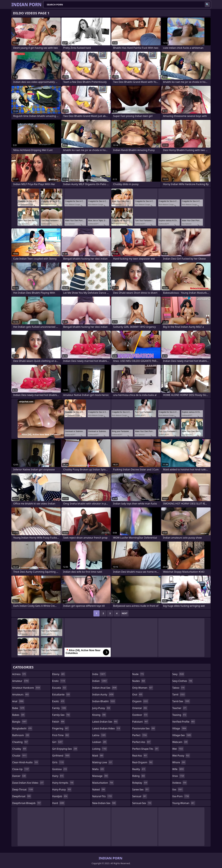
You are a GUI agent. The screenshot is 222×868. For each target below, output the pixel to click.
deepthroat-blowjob (27, 803)
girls (58, 762)
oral (138, 694)
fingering (61, 728)
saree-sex (141, 789)
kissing (99, 715)
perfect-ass (142, 742)
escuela (60, 688)
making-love (103, 762)
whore (179, 762)
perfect (140, 735)
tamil (179, 694)
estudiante (61, 694)
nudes (139, 681)
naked (99, 789)
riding (139, 776)
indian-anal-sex (105, 688)
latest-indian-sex (105, 722)
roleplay (140, 783)
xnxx (178, 776)
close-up (21, 769)
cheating (20, 742)
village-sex (182, 735)
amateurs (21, 694)
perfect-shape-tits (146, 749)
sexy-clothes (182, 681)
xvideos (180, 783)
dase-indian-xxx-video (28, 783)
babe (19, 708)
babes (19, 715)
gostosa (60, 769)
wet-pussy (181, 756)
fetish (59, 722)
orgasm (140, 701)
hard (59, 803)
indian (100, 681)
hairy (58, 776)
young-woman (184, 803)
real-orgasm (143, 762)
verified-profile (184, 722)
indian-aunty (103, 694)
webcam (180, 742)
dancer (19, 776)
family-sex (61, 715)
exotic (59, 701)
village (179, 728)
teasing (180, 715)
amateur (21, 681)
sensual (140, 796)
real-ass (140, 756)
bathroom (21, 735)
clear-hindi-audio (25, 762)
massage (100, 776)
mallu (98, 769)
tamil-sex (181, 701)
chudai (20, 756)
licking (100, 749)
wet (178, 749)
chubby (20, 749)
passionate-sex (144, 728)
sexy (178, 674)
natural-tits (102, 796)
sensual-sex (142, 803)
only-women (143, 688)
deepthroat (22, 796)
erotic (59, 681)
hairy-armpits (63, 783)
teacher (180, 708)
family (59, 708)
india (99, 674)
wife (178, 769)
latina (99, 735)
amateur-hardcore (26, 688)
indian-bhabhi (104, 701)
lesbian (100, 742)
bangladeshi (22, 728)
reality (139, 769)
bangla (20, 722)
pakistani (140, 722)
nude (138, 674)
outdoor (140, 715)
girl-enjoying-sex (65, 749)
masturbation (103, 783)
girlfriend (61, 756)
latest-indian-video (106, 728)
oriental (140, 708)
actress (19, 674)
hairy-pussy (62, 789)
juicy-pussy (101, 708)
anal (18, 701)
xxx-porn (181, 796)
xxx (178, 789)
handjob (60, 796)
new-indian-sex (104, 803)
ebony (59, 674)
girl (58, 742)
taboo (179, 688)
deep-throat (23, 789)
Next (125, 613)
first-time (61, 735)
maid (98, 756)
